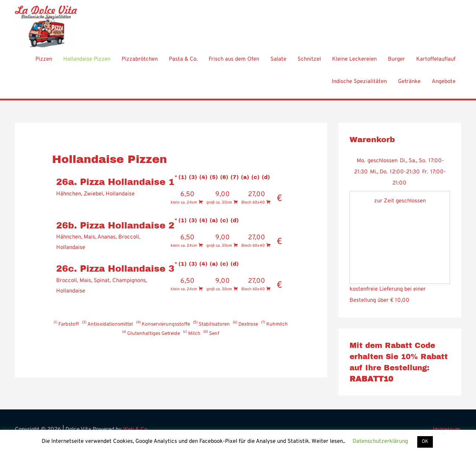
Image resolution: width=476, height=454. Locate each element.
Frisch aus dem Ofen (234, 63)
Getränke (409, 86)
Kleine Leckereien (354, 63)
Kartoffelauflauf (436, 63)
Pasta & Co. (183, 63)
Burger (396, 63)
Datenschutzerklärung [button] (380, 442)
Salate (278, 63)
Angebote (444, 86)
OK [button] (425, 442)
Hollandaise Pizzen (87, 63)
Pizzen (44, 63)
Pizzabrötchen (140, 63)
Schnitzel (309, 63)
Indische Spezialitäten (359, 86)
